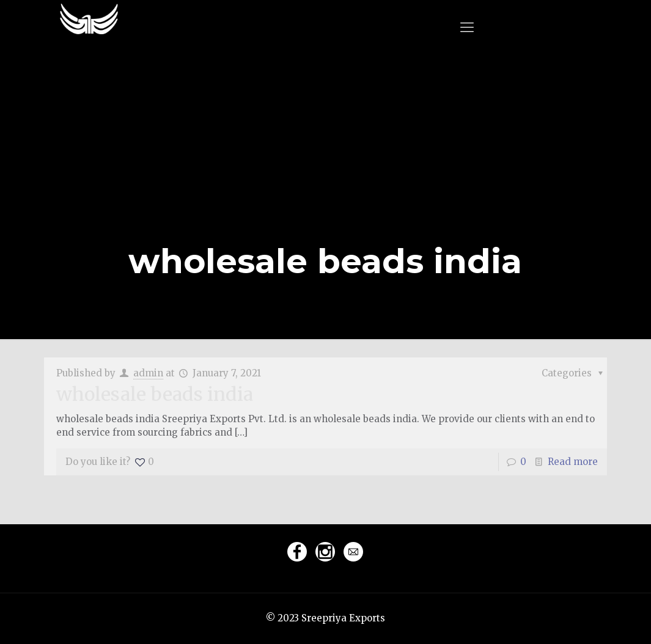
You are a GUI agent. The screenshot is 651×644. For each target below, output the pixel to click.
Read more (573, 462)
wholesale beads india (155, 394)
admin (148, 373)
